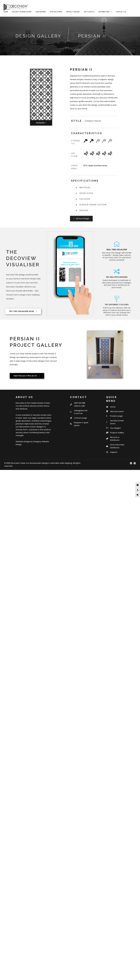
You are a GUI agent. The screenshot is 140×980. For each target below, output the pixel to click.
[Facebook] (131, 467)
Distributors (105, 12)
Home (6, 12)
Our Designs (41, 12)
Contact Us (121, 12)
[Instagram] (135, 467)
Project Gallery (73, 12)
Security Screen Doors (22, 12)
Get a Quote (89, 12)
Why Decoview (56, 12)
